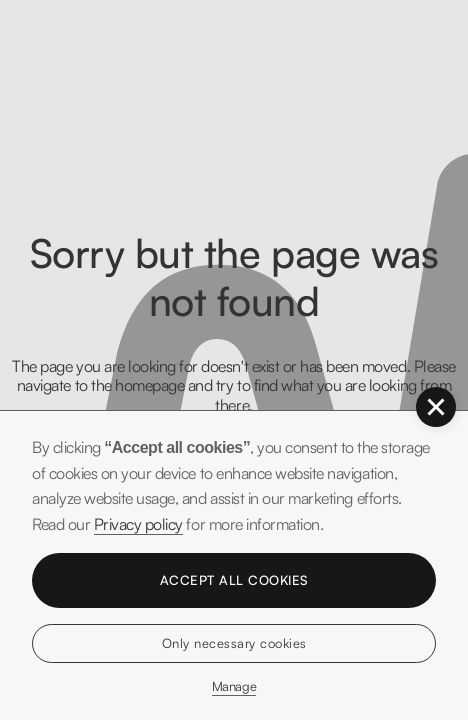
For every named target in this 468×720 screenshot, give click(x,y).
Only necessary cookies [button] (234, 643)
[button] (436, 407)
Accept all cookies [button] (234, 580)
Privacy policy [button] (138, 524)
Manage (234, 686)
